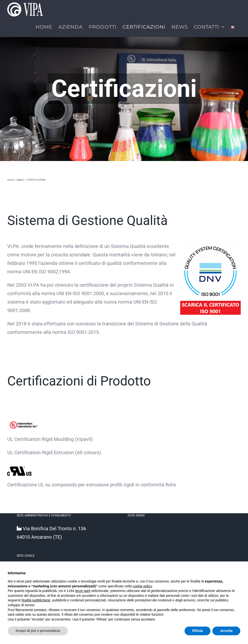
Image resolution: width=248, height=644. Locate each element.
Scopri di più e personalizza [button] (38, 631)
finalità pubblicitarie (36, 600)
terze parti (83, 591)
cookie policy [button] (142, 586)
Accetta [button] (226, 631)
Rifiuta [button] (198, 631)
